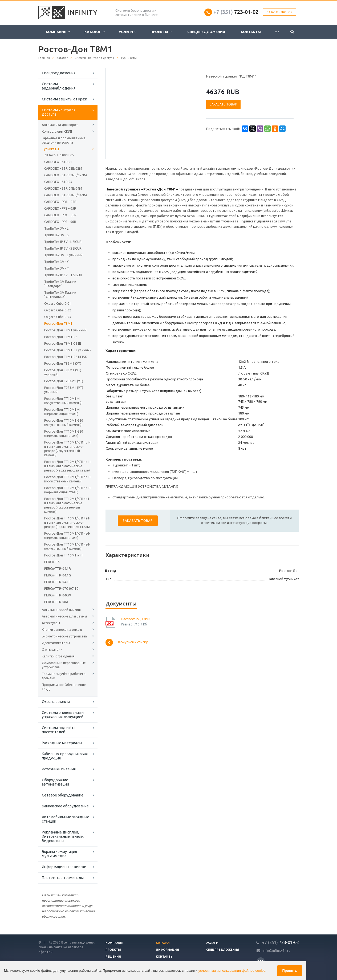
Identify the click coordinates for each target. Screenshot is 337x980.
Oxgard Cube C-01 (58, 304)
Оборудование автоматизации (55, 782)
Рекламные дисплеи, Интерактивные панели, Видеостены (63, 836)
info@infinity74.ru (277, 951)
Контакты (251, 32)
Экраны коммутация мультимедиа (59, 854)
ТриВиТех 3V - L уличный (63, 255)
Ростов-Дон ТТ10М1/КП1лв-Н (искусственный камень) (67, 546)
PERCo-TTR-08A (56, 602)
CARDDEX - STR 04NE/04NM (66, 195)
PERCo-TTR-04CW (58, 595)
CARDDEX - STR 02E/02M (63, 168)
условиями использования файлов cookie (232, 971)
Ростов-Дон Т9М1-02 (61, 337)
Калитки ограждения (58, 656)
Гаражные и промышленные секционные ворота (64, 140)
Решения (113, 957)
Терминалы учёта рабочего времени (64, 676)
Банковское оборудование (65, 806)
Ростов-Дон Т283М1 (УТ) (64, 381)
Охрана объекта (56, 702)
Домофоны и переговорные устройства (64, 665)
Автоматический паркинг (62, 610)
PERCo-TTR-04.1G (58, 575)
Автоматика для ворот (60, 125)
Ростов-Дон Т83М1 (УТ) (63, 363)
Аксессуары (51, 623)
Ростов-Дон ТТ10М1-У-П (63, 555)
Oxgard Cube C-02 (58, 310)
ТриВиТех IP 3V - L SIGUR (63, 242)
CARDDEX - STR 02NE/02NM (66, 175)
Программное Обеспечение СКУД (64, 687)
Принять (290, 971)
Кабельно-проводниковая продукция (65, 756)
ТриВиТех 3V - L (56, 228)
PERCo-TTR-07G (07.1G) (62, 589)
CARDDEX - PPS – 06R (60, 222)
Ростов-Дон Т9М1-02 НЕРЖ (66, 357)
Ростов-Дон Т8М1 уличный (65, 330)
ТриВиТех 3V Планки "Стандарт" (60, 284)
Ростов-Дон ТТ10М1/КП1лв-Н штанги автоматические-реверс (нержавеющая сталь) (67, 522)
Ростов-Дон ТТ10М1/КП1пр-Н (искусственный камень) (67, 479)
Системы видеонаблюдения (59, 86)
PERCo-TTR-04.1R (58, 569)
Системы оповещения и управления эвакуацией (63, 715)
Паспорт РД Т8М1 (136, 619)
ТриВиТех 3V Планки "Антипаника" (60, 295)
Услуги (127, 32)
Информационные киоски (64, 867)
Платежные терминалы (63, 878)
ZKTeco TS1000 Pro (59, 155)
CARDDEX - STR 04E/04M (63, 188)
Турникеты (50, 149)
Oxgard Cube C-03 (58, 317)
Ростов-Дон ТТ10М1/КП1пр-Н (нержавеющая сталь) (67, 490)
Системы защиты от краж (64, 99)
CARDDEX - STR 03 (58, 182)
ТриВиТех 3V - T (57, 268)
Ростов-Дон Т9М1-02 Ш (63, 343)
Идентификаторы (56, 643)
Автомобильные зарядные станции (66, 819)
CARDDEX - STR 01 (58, 162)
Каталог (94, 32)
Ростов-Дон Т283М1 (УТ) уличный (64, 390)
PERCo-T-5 (52, 562)
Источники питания (59, 769)
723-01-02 (236, 12)
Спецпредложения (206, 32)
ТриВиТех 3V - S (56, 235)
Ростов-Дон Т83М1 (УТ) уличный (63, 372)
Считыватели (52, 650)
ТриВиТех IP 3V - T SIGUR (63, 275)
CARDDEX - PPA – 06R (60, 215)
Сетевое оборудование (63, 795)
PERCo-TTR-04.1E (57, 582)
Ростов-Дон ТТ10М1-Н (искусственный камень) (63, 401)
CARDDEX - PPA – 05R (60, 202)
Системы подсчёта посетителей (59, 730)
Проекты (161, 32)
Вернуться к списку (127, 643)
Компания (58, 32)
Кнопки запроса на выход (62, 630)
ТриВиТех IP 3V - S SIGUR (63, 248)
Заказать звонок (280, 12)
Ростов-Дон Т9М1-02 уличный (68, 350)
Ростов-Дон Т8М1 (58, 324)
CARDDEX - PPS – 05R (60, 208)
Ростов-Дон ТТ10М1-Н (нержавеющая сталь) (62, 412)
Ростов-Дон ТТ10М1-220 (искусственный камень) (64, 423)
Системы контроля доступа (59, 112)
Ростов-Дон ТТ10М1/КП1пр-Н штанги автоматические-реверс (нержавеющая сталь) (67, 466)
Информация (167, 950)
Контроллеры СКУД (57, 131)
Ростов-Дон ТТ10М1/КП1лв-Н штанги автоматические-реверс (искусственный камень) (67, 505)
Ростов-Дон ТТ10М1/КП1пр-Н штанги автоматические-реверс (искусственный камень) (67, 449)
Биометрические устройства (64, 636)
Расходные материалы (62, 743)
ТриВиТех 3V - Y (56, 262)
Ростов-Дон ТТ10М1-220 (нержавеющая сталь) (64, 434)
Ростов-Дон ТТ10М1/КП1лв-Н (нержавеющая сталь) (67, 536)
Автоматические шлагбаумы (64, 616)
